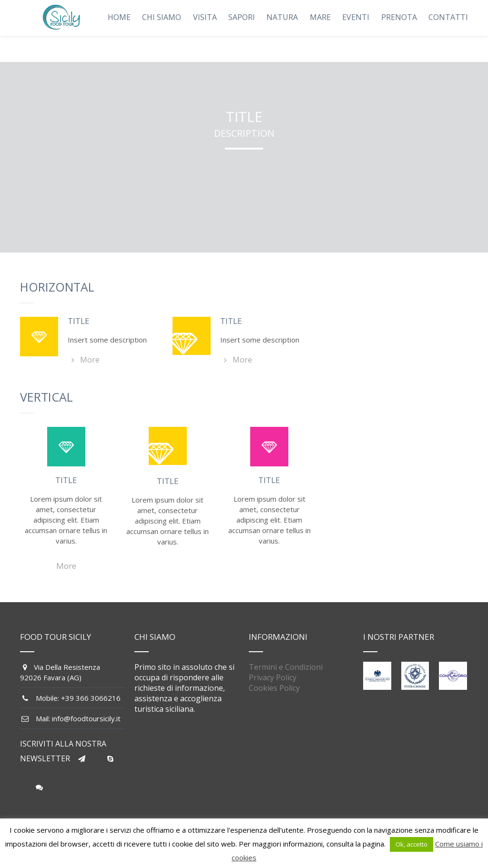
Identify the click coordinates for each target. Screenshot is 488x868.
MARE (320, 17)
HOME (119, 17)
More (84, 360)
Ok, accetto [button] (412, 844)
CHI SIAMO (162, 17)
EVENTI (356, 17)
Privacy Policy (273, 677)
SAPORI (242, 17)
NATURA (282, 17)
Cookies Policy (274, 688)
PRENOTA (399, 17)
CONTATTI (448, 17)
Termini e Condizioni (286, 667)
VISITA (205, 17)
